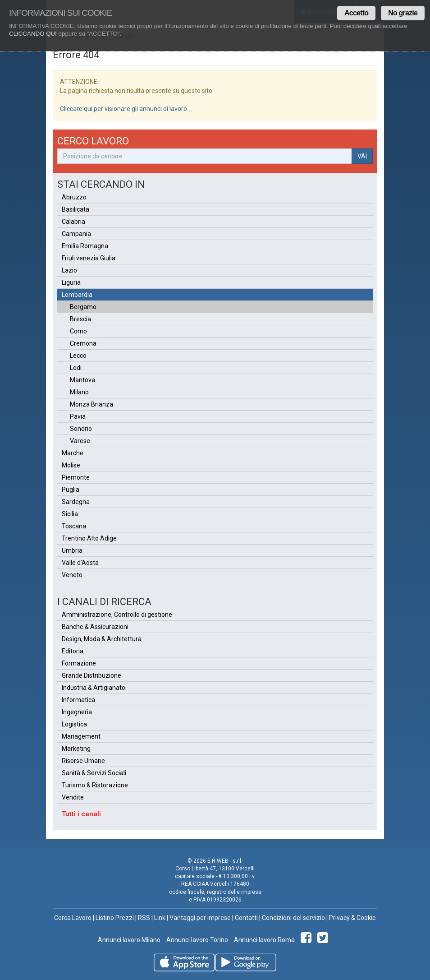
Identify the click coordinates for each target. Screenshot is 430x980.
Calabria (73, 222)
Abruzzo (74, 197)
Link (160, 918)
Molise (71, 465)
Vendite (73, 797)
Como (78, 331)
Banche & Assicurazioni (95, 627)
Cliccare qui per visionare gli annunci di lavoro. (124, 109)
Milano (79, 392)
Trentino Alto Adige (89, 538)
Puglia (71, 490)
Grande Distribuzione (91, 675)
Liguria (71, 282)
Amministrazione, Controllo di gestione (117, 615)
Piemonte (76, 477)
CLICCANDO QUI (33, 34)
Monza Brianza (91, 404)
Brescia (80, 319)
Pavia (78, 416)
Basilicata (75, 209)
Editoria (73, 651)
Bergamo (83, 307)
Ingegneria (77, 712)
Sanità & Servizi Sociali (94, 773)
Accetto (356, 13)
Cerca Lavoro (73, 918)
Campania (76, 234)
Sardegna (76, 502)
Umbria (72, 550)
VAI (362, 156)
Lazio (69, 270)
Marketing (76, 749)
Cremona (83, 343)
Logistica (74, 724)
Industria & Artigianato (94, 688)
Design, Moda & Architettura (102, 639)
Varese (80, 441)
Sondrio (81, 429)
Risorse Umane (83, 761)
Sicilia (70, 514)
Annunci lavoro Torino (197, 940)
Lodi (76, 368)
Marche (73, 453)
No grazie (403, 13)
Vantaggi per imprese (200, 918)
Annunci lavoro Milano (129, 940)
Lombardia (77, 295)
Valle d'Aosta (80, 563)
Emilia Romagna (85, 246)
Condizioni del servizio (293, 918)
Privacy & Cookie (352, 918)
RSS (144, 918)
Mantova (82, 380)
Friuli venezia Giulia (89, 258)
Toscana (74, 526)
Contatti (246, 918)
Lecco (78, 356)
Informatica (78, 700)
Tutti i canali (81, 814)
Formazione (79, 663)
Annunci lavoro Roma (264, 940)
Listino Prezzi (115, 918)
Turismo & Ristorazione (95, 785)
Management (81, 736)
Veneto (72, 575)
